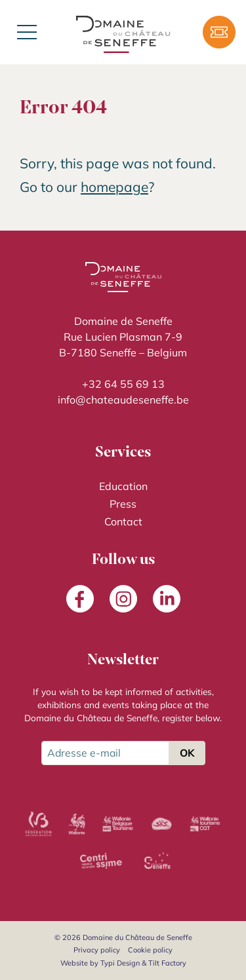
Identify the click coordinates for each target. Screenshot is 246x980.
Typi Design (120, 963)
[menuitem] (123, 486)
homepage (114, 187)
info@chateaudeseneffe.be (123, 400)
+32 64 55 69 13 (123, 384)
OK (187, 753)
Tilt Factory (167, 963)
